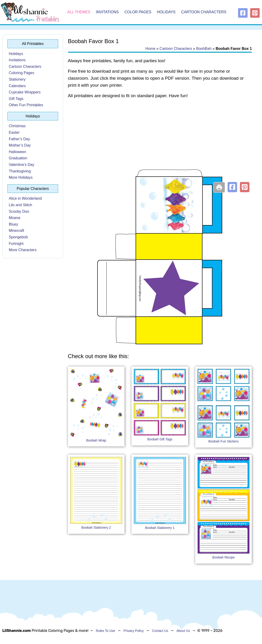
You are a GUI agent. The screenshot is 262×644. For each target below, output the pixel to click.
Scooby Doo (19, 211)
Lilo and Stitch (21, 205)
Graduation (18, 158)
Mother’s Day (20, 145)
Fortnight (16, 244)
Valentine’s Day (22, 165)
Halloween (18, 152)
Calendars (17, 86)
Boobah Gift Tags (160, 439)
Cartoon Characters (204, 12)
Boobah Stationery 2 (96, 528)
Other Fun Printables (26, 105)
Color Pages (138, 12)
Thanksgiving (20, 171)
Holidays (166, 12)
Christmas (17, 126)
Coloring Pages (22, 73)
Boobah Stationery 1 (160, 528)
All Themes (79, 12)
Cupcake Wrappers (25, 92)
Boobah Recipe (224, 557)
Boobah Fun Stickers (223, 441)
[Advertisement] (160, 140)
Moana (15, 218)
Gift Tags (16, 99)
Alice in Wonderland (25, 198)
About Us (183, 631)
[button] (232, 187)
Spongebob (18, 237)
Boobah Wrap (96, 440)
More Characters (23, 250)
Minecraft (17, 231)
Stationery (17, 79)
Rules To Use (106, 631)
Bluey (13, 224)
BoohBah (204, 49)
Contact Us (160, 631)
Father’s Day (19, 139)
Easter (14, 132)
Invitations (107, 12)
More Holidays (21, 177)
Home (150, 49)
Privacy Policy (134, 631)
